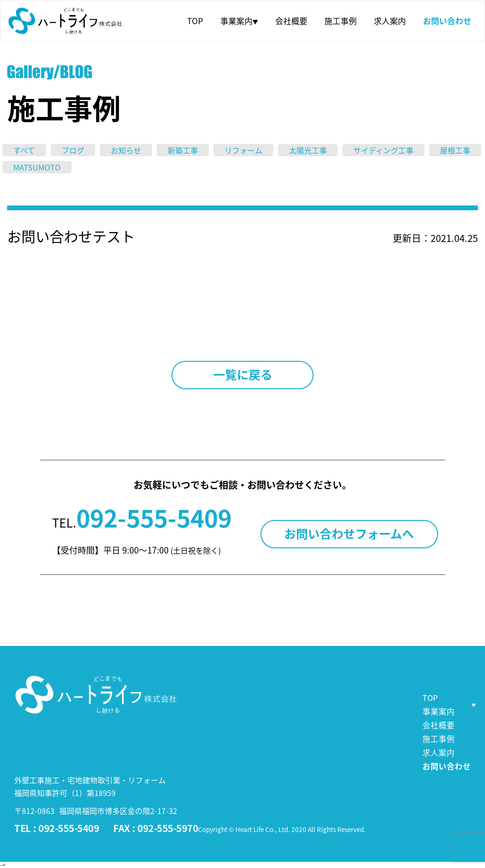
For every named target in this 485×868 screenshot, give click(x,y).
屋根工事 (455, 150)
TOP (195, 21)
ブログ (73, 150)
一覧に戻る (243, 374)
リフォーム (243, 150)
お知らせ (126, 150)
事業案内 (239, 21)
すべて (24, 150)
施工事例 (341, 21)
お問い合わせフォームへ (349, 533)
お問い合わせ (447, 21)
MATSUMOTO (37, 167)
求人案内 (390, 21)
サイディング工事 (383, 150)
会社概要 (291, 21)
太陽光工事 (308, 150)
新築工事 (183, 150)
